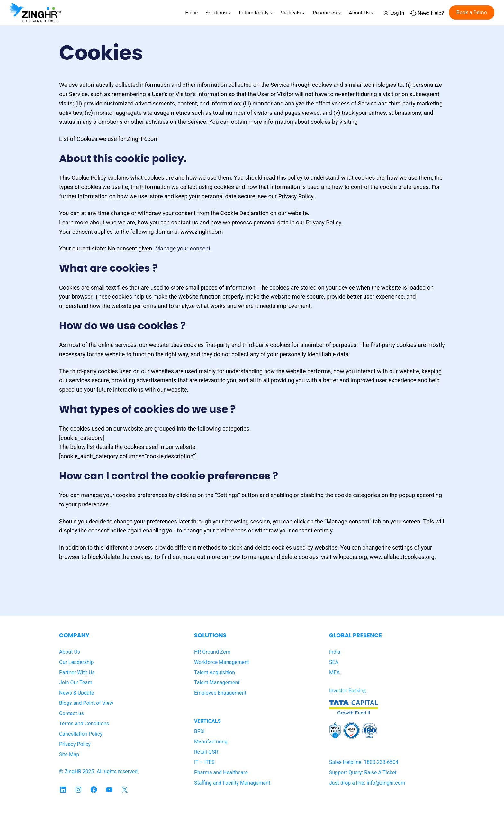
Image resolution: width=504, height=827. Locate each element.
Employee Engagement (220, 693)
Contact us (72, 713)
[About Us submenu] (373, 13)
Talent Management (217, 682)
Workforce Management (222, 662)
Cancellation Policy (81, 734)
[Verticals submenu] (303, 13)
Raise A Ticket (380, 772)
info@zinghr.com (386, 783)
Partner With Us (77, 673)
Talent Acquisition (215, 673)
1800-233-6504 (381, 762)
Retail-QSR (206, 752)
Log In (397, 13)
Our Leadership (76, 662)
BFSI (199, 731)
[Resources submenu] (340, 13)
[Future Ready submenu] (272, 13)
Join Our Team (76, 682)
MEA (334, 673)
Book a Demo (472, 12)
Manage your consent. (184, 248)
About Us (70, 652)
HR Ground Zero (212, 652)
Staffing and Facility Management (232, 783)
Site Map (69, 754)
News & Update (76, 693)
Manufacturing (211, 742)
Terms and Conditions (84, 724)
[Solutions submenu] (230, 13)
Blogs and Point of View (86, 703)
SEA (334, 662)
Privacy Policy (75, 744)
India (335, 652)
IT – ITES (204, 762)
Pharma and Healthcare (221, 772)
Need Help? (431, 13)
